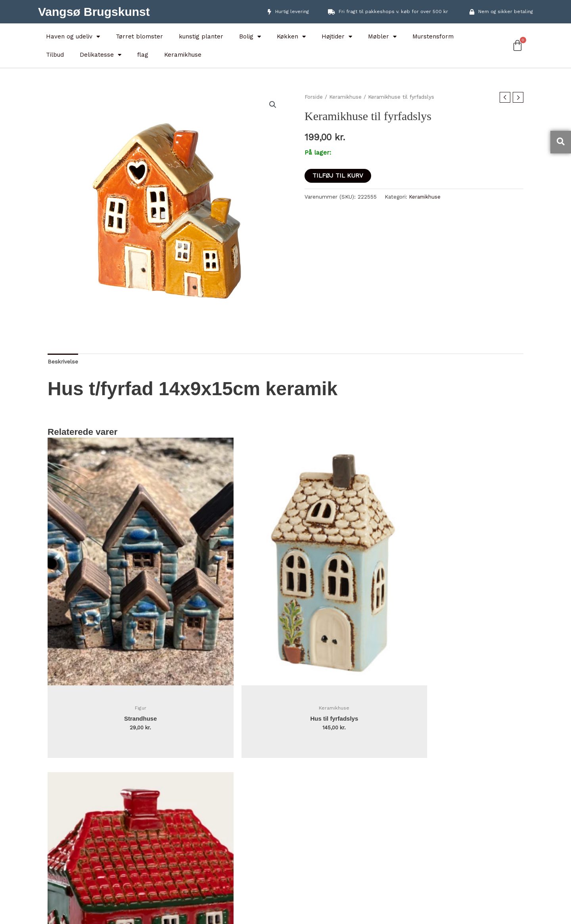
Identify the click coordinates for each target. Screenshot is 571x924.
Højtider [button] (337, 37)
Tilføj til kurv (338, 176)
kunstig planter (201, 36)
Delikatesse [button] (101, 55)
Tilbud (55, 55)
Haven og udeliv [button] (73, 37)
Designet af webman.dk (286, 917)
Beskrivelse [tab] (64, 362)
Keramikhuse (183, 55)
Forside (314, 97)
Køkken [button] (291, 37)
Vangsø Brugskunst (94, 12)
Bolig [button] (250, 37)
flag (143, 55)
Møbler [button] (382, 37)
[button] (272, 105)
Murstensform (433, 36)
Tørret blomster (139, 36)
